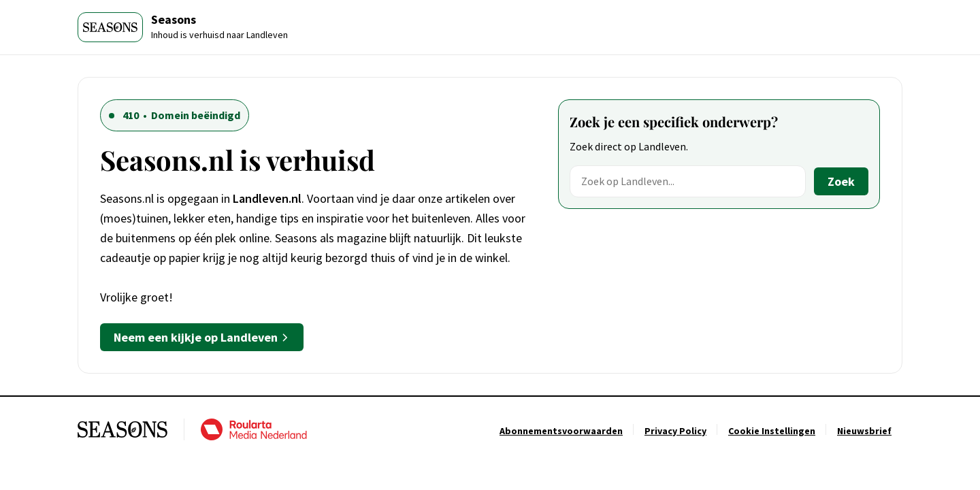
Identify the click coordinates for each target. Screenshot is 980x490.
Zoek (841, 181)
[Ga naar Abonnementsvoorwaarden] (561, 431)
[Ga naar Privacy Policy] (675, 431)
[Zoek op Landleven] (688, 181)
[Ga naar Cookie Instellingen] (772, 431)
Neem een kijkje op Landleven (202, 337)
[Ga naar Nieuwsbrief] (864, 431)
